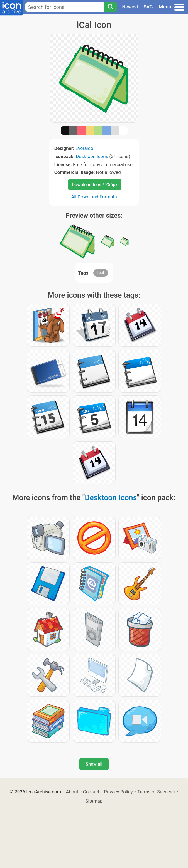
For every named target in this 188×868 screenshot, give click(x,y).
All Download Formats (94, 197)
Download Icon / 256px (95, 185)
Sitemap (94, 801)
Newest (130, 7)
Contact (91, 792)
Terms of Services (156, 792)
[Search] (110, 7)
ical (101, 273)
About (72, 792)
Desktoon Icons (92, 156)
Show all (94, 764)
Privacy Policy (118, 792)
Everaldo (84, 148)
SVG (148, 7)
